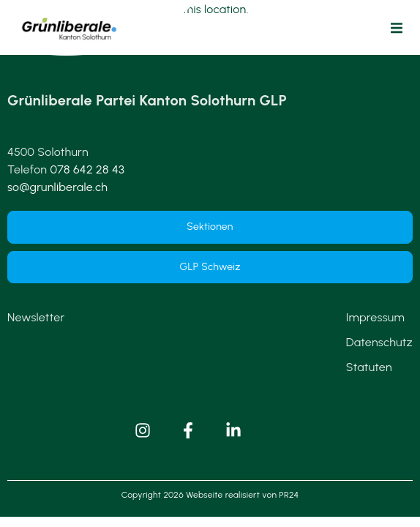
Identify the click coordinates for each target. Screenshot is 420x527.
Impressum (375, 317)
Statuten (369, 367)
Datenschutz (379, 342)
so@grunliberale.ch (57, 187)
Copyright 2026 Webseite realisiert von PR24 (210, 495)
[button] (397, 28)
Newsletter (36, 317)
